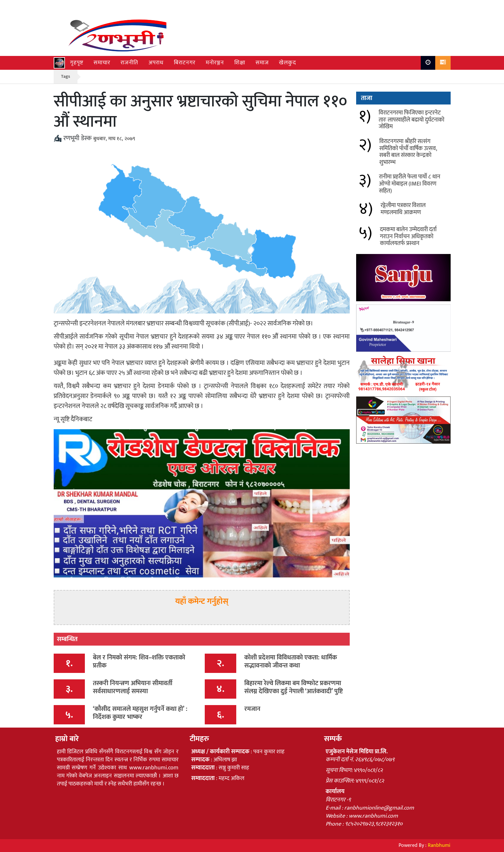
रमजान (252, 709)
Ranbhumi (439, 845)
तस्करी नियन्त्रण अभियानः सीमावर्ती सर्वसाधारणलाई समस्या (133, 687)
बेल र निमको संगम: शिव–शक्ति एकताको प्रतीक (139, 662)
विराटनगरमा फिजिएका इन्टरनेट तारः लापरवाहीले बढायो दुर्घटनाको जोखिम (411, 120)
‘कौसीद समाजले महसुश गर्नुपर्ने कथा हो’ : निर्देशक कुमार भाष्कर (140, 713)
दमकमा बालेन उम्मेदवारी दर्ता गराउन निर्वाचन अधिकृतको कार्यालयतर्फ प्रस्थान (408, 236)
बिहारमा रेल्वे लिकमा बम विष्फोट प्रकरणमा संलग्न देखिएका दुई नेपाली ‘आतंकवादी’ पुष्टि (294, 687)
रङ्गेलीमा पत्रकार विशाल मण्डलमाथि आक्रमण (403, 209)
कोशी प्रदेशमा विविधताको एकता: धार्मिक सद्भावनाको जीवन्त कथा (291, 662)
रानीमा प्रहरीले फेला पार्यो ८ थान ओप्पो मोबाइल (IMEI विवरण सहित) (410, 184)
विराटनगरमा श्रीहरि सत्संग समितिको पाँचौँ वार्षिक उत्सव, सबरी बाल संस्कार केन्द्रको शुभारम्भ (408, 152)
